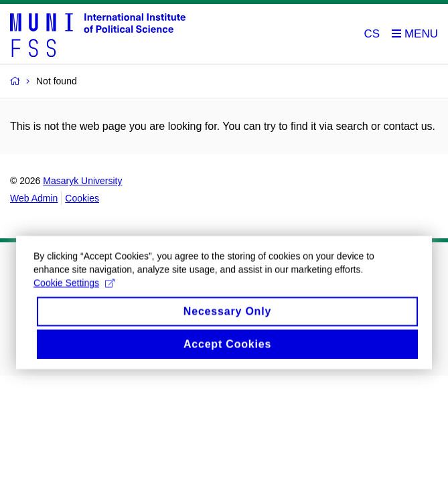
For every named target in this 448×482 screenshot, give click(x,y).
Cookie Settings (74, 290)
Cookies (82, 198)
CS (372, 34)
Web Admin (34, 198)
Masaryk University (82, 181)
